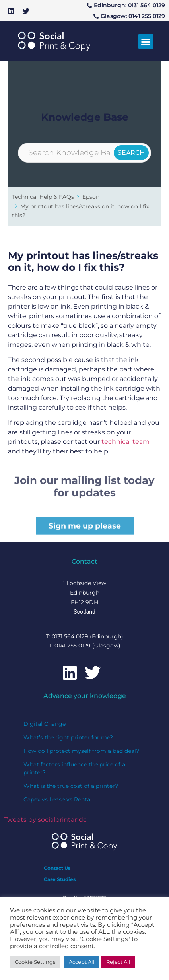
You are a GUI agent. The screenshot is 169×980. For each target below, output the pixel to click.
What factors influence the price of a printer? (74, 768)
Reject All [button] (118, 962)
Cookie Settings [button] (35, 962)
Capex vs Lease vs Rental (58, 799)
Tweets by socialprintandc (45, 820)
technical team (125, 442)
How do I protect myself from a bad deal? (81, 751)
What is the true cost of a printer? (71, 786)
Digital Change (45, 724)
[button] (146, 41)
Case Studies (60, 879)
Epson (91, 197)
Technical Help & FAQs (43, 197)
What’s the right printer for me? (68, 737)
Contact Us (57, 868)
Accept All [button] (82, 962)
